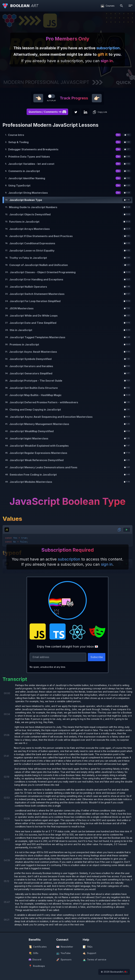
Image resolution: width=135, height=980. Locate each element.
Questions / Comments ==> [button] (47, 112)
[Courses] (108, 6)
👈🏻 (38, 98)
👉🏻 (97, 98)
